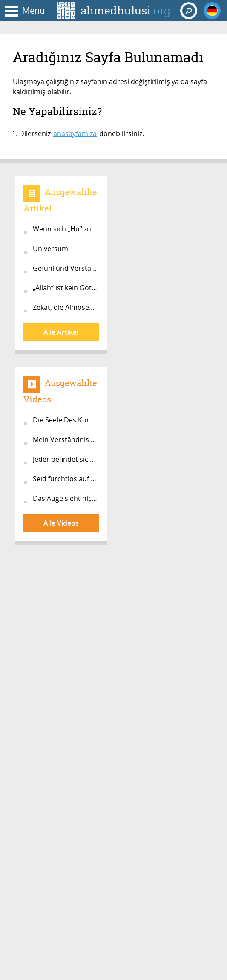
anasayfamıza (75, 133)
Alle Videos (61, 523)
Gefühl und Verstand (66, 268)
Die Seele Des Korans (66, 420)
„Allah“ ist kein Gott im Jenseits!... (66, 288)
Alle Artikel (61, 332)
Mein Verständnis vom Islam (66, 439)
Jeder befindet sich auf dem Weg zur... (66, 459)
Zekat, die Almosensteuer (66, 307)
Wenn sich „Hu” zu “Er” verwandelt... (66, 229)
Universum (50, 249)
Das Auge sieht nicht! (66, 498)
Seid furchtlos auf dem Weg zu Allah (66, 479)
